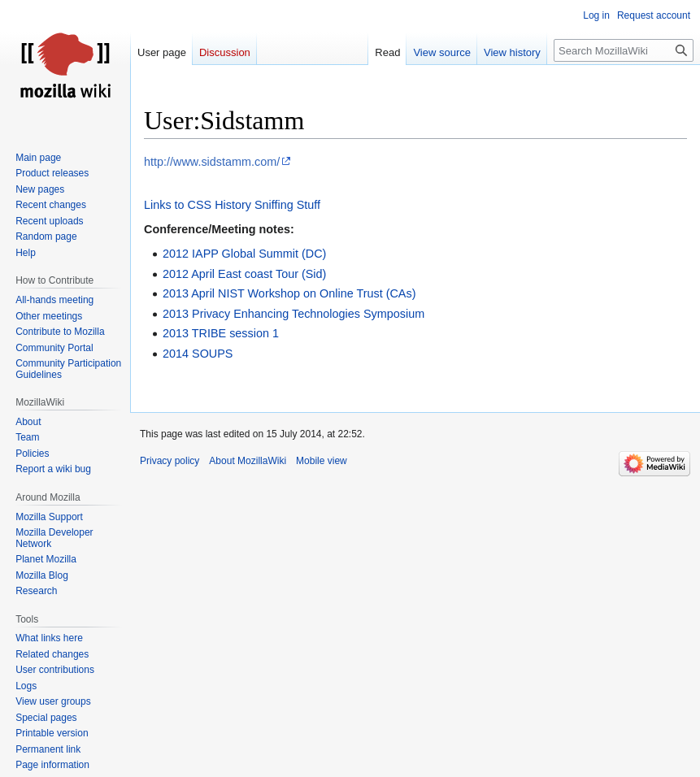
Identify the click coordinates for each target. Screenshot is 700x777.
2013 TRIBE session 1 (221, 333)
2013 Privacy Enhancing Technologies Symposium (293, 314)
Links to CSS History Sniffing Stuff (232, 205)
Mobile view (322, 461)
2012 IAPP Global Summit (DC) (244, 254)
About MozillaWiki (248, 461)
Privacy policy (170, 461)
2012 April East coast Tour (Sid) (244, 274)
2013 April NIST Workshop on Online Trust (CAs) (289, 293)
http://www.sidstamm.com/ (212, 162)
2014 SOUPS (198, 354)
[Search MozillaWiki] (624, 50)
